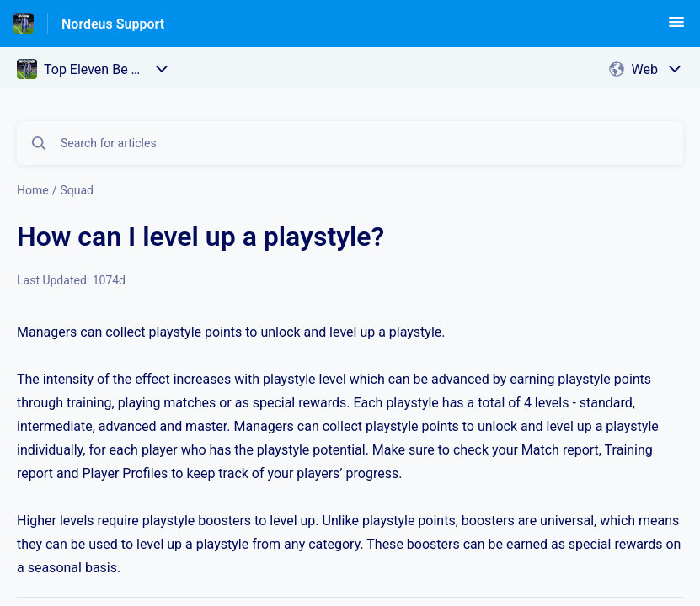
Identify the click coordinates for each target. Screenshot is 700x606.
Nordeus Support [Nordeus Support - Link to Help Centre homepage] (113, 24)
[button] (676, 27)
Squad (77, 190)
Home (33, 190)
